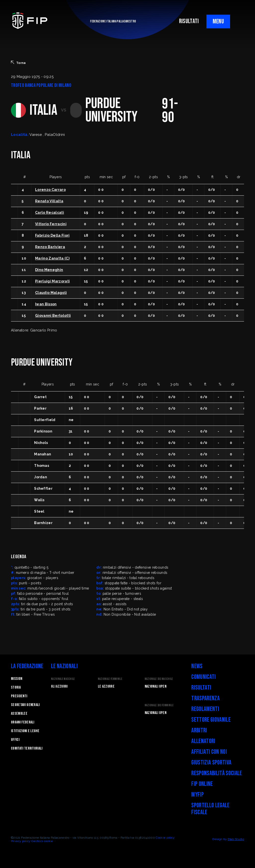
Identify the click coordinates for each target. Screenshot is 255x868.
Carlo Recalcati (50, 213)
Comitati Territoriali (27, 748)
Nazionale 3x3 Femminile (159, 705)
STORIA (16, 687)
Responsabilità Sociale (217, 773)
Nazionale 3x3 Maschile (159, 679)
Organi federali (23, 722)
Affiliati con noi (209, 752)
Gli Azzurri (59, 686)
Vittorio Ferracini (51, 224)
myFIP (197, 795)
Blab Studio (236, 839)
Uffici (15, 740)
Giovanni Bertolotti (53, 316)
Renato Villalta (49, 201)
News (197, 666)
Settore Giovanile (211, 720)
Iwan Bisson (46, 304)
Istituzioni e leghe (25, 731)
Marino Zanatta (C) (52, 258)
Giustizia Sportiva (211, 763)
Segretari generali (25, 705)
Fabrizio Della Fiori (52, 235)
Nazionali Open (156, 686)
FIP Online (202, 784)
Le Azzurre (106, 686)
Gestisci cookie (42, 841)
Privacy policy (21, 841)
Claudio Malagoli (51, 293)
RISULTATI (189, 21)
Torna (18, 63)
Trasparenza (205, 698)
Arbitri (199, 731)
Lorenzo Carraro (50, 190)
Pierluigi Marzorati (52, 281)
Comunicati (203, 677)
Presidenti (19, 696)
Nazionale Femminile (110, 679)
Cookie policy (165, 838)
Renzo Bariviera (50, 247)
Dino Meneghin (49, 270)
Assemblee (19, 714)
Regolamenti (205, 709)
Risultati (201, 688)
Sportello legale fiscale (210, 809)
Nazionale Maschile (63, 679)
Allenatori (203, 741)
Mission (17, 679)
